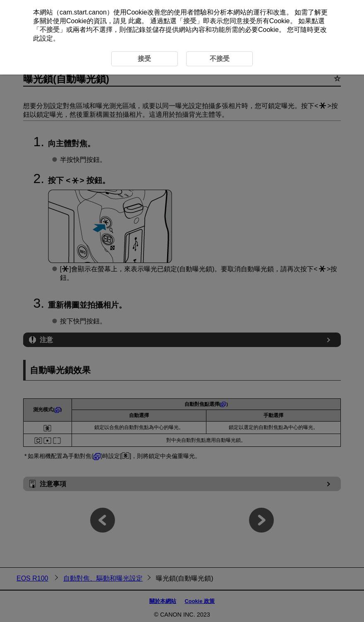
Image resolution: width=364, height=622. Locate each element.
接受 (190, 21)
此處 (135, 21)
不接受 (50, 30)
